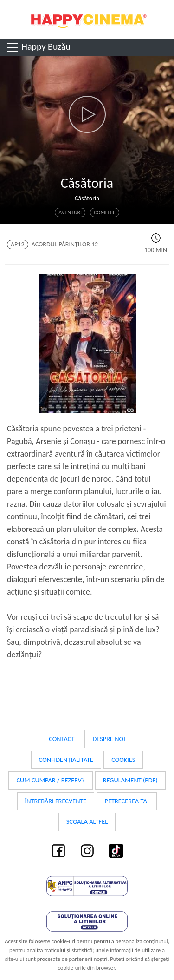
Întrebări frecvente (56, 801)
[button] (87, 114)
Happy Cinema (87, 19)
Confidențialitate (66, 760)
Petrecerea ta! (127, 801)
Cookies (123, 760)
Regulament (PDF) (130, 780)
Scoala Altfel (87, 821)
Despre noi (109, 739)
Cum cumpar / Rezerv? (50, 780)
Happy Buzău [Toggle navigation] (38, 47)
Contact (61, 739)
